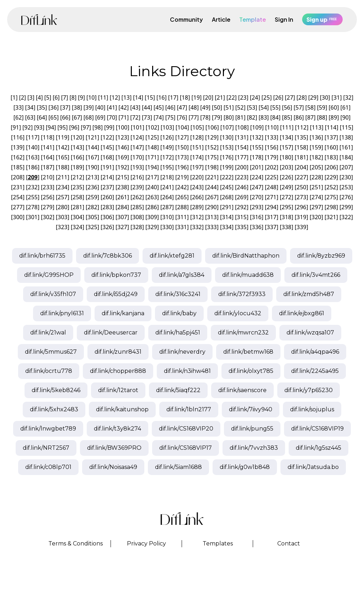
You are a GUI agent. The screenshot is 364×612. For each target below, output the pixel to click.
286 (152, 207)
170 (137, 157)
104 (182, 127)
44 (147, 107)
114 (331, 127)
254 (18, 197)
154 (242, 147)
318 (286, 217)
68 (89, 117)
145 (107, 147)
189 (77, 167)
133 (271, 137)
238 (122, 187)
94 (51, 127)
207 (346, 167)
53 (252, 107)
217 (152, 177)
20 (208, 97)
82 (252, 117)
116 (18, 137)
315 (242, 217)
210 (47, 177)
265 (182, 197)
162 (18, 157)
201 (256, 167)
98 (97, 127)
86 (299, 117)
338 (286, 227)
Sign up (322, 19)
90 (346, 117)
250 (301, 187)
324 (77, 227)
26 (278, 97)
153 (227, 147)
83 (264, 117)
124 (137, 137)
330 (167, 227)
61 (346, 107)
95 (63, 127)
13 (127, 97)
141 (47, 147)
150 (182, 147)
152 (212, 147)
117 (33, 137)
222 (227, 177)
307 (122, 217)
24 (255, 97)
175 (212, 157)
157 (286, 147)
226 (286, 177)
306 (107, 217)
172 (167, 157)
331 (182, 227)
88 (322, 117)
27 (290, 97)
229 (331, 177)
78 (205, 117)
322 (346, 217)
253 (346, 187)
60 (334, 107)
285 (137, 207)
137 (331, 137)
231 (18, 187)
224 (256, 177)
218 (167, 177)
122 (107, 137)
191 (107, 167)
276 (346, 197)
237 (107, 187)
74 (159, 117)
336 (256, 227)
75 (170, 117)
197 (197, 167)
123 (122, 137)
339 (301, 227)
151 (197, 147)
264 (167, 197)
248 (271, 187)
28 (301, 97)
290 (212, 207)
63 (30, 117)
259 (92, 197)
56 (287, 107)
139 (18, 147)
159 (316, 147)
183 (331, 157)
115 (346, 127)
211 (62, 177)
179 (271, 157)
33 (18, 107)
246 (242, 187)
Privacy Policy (146, 544)
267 (212, 197)
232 (33, 187)
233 (47, 187)
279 (47, 207)
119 (62, 137)
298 (331, 207)
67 (77, 117)
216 (137, 177)
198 (212, 167)
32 (348, 97)
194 (152, 167)
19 (197, 97)
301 (33, 217)
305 (92, 217)
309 (152, 217)
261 (122, 197)
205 (316, 167)
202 (271, 167)
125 (152, 137)
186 (33, 167)
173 (182, 157)
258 (77, 197)
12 (115, 97)
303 (62, 217)
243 (197, 187)
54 (264, 107)
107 (227, 127)
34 (30, 107)
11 (103, 97)
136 (316, 137)
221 (212, 177)
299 (346, 207)
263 (152, 197)
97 (86, 127)
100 (122, 127)
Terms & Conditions (76, 544)
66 (65, 117)
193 (137, 167)
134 (286, 137)
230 (346, 177)
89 (334, 117)
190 (92, 167)
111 (287, 127)
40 (100, 107)
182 (316, 157)
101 (137, 127)
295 (286, 207)
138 (346, 137)
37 (65, 107)
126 (167, 137)
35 (42, 107)
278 (33, 207)
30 (325, 97)
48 (194, 107)
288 (182, 207)
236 (92, 187)
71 (124, 117)
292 (242, 207)
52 (240, 107)
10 (91, 97)
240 (152, 187)
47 (182, 107)
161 (346, 147)
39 (89, 107)
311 (182, 217)
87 (310, 117)
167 (92, 157)
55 (275, 107)
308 (137, 217)
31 (337, 97)
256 (47, 197)
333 (212, 227)
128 (197, 137)
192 (122, 167)
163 (33, 157)
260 (107, 197)
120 (77, 137)
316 (256, 217)
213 (92, 177)
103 (167, 127)
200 (242, 167)
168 (107, 157)
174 (197, 157)
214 (107, 177)
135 (301, 137)
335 (242, 227)
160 (331, 147)
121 (92, 137)
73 (147, 117)
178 (256, 157)
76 (182, 117)
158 (301, 147)
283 (107, 207)
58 (310, 107)
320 (316, 217)
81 (240, 117)
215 (122, 177)
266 (197, 197)
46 (170, 107)
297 (316, 207)
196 (182, 167)
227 (301, 177)
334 (227, 227)
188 (62, 167)
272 (286, 197)
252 (331, 187)
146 (122, 147)
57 (299, 107)
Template (253, 19)
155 (256, 147)
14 (138, 97)
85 (287, 117)
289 (197, 207)
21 (220, 97)
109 (257, 127)
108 (242, 127)
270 (256, 197)
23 (243, 97)
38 (77, 107)
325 (92, 227)
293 (256, 207)
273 (301, 197)
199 (227, 167)
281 (77, 207)
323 (62, 227)
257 (62, 197)
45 (159, 107)
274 (316, 197)
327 (122, 227)
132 (256, 137)
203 (286, 167)
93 (39, 127)
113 (317, 127)
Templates (218, 544)
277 (18, 207)
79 (217, 117)
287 (167, 207)
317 (271, 217)
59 (322, 107)
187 (47, 167)
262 (137, 197)
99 (109, 127)
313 (212, 217)
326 (107, 227)
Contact (289, 544)
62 (18, 117)
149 (167, 147)
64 (42, 117)
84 (275, 117)
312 (197, 217)
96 (74, 127)
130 (227, 137)
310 (167, 217)
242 (182, 187)
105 (197, 127)
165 (62, 157)
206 (331, 167)
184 (346, 157)
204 (301, 167)
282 (92, 207)
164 (47, 157)
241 (167, 187)
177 (242, 157)
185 (18, 167)
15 (150, 97)
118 (47, 137)
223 (242, 177)
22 (231, 97)
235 (77, 187)
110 (272, 127)
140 (33, 147)
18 (185, 97)
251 (316, 187)
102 (152, 127)
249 (286, 187)
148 (152, 147)
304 (77, 217)
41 (112, 107)
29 (313, 97)
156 (271, 147)
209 (33, 177)
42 (124, 107)
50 (217, 107)
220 (197, 177)
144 (92, 147)
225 (271, 177)
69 (100, 117)
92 (27, 127)
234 (62, 187)
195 (167, 167)
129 (212, 137)
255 (33, 197)
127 (182, 137)
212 (77, 177)
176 (227, 157)
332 (197, 227)
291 (227, 207)
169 (122, 157)
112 (302, 127)
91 (16, 127)
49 (205, 107)
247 (256, 187)
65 (54, 117)
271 (271, 197)
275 (331, 197)
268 (227, 197)
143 (77, 147)
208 (18, 177)
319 (301, 217)
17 (173, 97)
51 (229, 107)
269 (242, 197)
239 (137, 187)
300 (18, 217)
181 (301, 157)
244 (212, 187)
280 (62, 207)
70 (112, 117)
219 (182, 177)
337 (271, 227)
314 (227, 217)
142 (62, 147)
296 (301, 207)
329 (152, 227)
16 (161, 97)
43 (135, 107)
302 (47, 217)
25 (267, 97)
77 (194, 117)
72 (135, 117)
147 (137, 147)
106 (212, 127)
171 (152, 157)
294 (271, 207)
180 (286, 157)
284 (122, 207)
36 (54, 107)
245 (227, 187)
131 (242, 137)
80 (229, 117)
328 (137, 227)
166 (77, 157)
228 (316, 177)
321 (331, 217)
